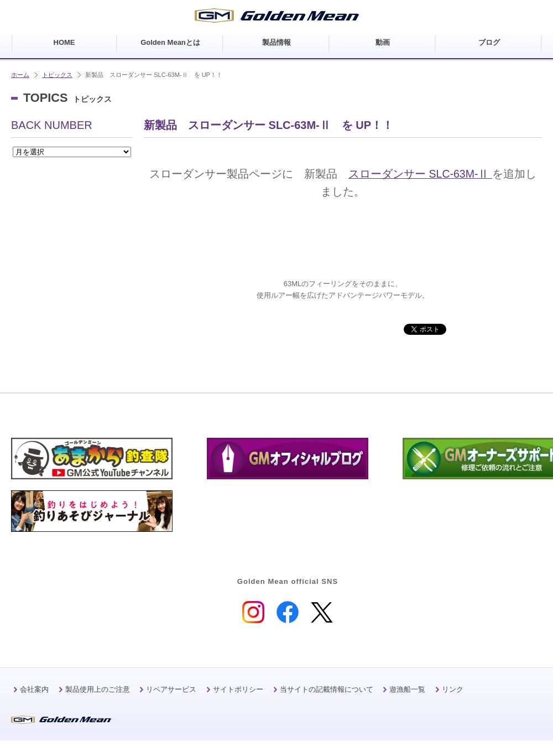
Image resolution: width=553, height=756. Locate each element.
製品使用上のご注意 (98, 689)
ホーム (20, 75)
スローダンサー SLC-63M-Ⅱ (420, 174)
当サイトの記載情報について (327, 689)
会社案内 (34, 689)
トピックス (57, 75)
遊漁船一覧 (407, 689)
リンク (453, 689)
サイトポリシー (238, 689)
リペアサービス (171, 689)
